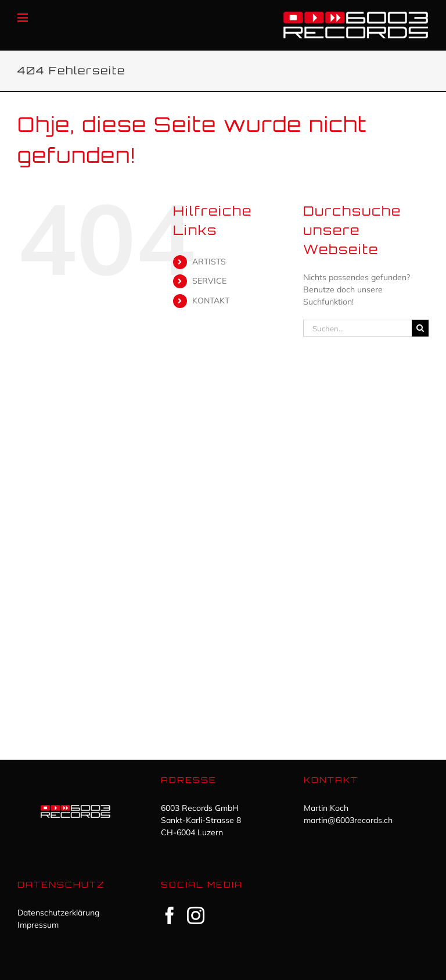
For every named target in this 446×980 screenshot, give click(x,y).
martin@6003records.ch (348, 820)
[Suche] (420, 328)
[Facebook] (170, 915)
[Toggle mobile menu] (24, 18)
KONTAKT (211, 301)
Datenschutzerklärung (58, 913)
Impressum (38, 925)
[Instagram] (196, 915)
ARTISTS (209, 262)
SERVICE (209, 281)
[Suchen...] (357, 328)
